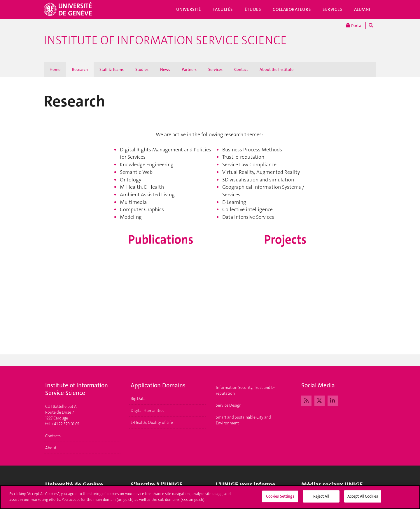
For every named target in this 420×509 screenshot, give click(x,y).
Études (253, 9)
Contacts (53, 436)
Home (55, 69)
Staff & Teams (112, 69)
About (51, 448)
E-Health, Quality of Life (152, 422)
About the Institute (276, 69)
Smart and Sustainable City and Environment (243, 420)
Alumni (362, 9)
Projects (285, 239)
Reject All (321, 499)
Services (332, 9)
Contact (241, 69)
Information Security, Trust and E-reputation (245, 390)
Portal (354, 26)
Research (80, 69)
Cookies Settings (280, 499)
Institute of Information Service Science (165, 40)
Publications (161, 239)
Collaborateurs (292, 9)
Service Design (229, 405)
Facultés (223, 9)
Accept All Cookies (363, 499)
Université (189, 9)
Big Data (138, 398)
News (165, 69)
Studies (142, 69)
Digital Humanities (147, 410)
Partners (189, 69)
